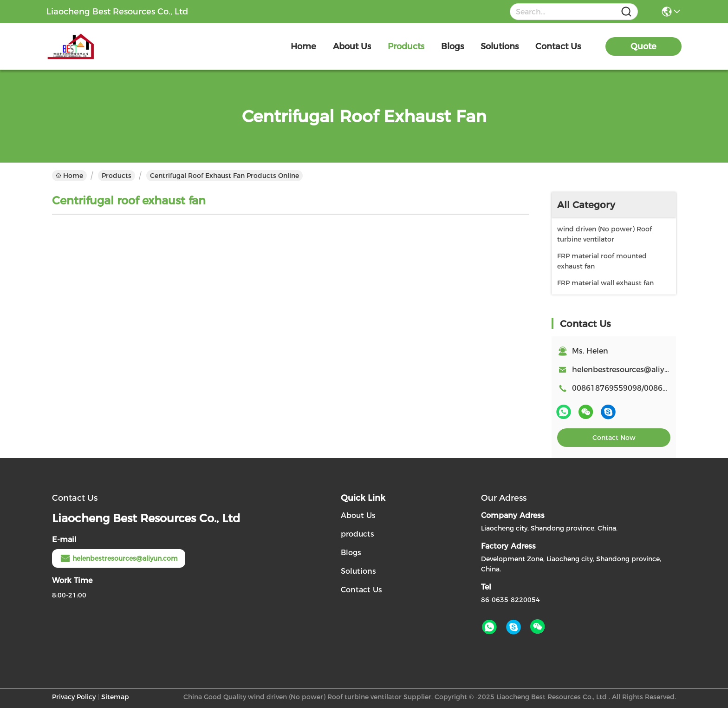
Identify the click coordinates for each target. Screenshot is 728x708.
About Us (358, 515)
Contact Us (361, 590)
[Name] (626, 12)
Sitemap (115, 697)
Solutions (358, 571)
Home (303, 46)
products (406, 46)
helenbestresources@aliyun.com (632, 370)
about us (352, 46)
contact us (558, 46)
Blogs (351, 553)
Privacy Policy (74, 697)
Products (117, 176)
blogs (452, 46)
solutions (500, 46)
